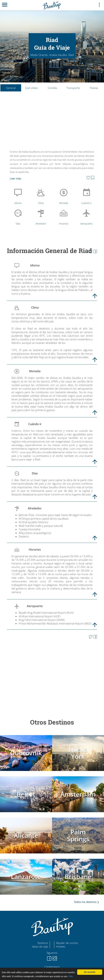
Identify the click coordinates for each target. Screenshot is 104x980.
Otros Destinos (52, 722)
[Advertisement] (52, 122)
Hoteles (61, 946)
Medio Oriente (39, 55)
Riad (71, 55)
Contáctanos (52, 967)
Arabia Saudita (58, 55)
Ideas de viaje (40, 946)
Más (71, 976)
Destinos (43, 943)
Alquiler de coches (67, 943)
